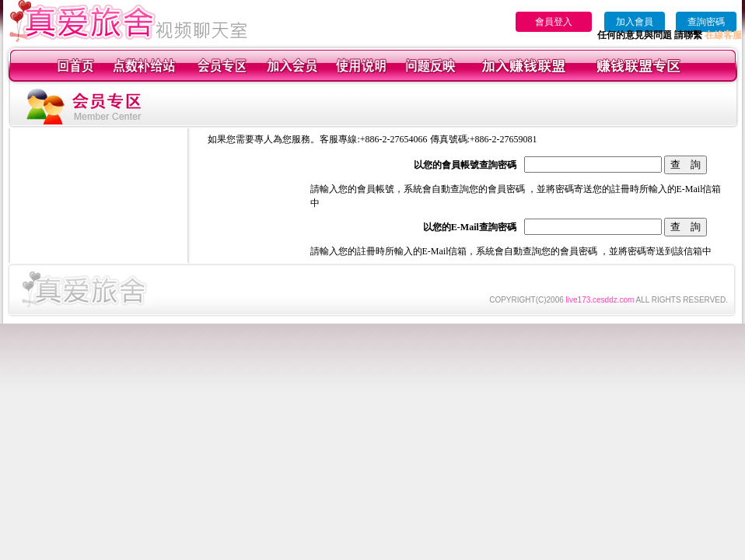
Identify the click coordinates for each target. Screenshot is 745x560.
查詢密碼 (706, 22)
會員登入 (554, 22)
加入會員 (635, 22)
